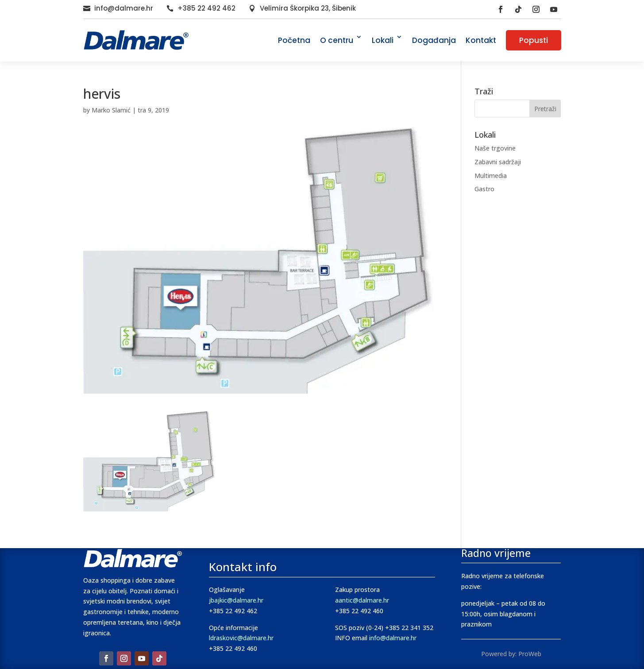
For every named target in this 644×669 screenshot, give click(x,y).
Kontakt (481, 40)
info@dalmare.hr (124, 8)
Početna (294, 40)
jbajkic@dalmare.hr (236, 600)
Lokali (383, 40)
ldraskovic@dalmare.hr (241, 638)
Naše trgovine (495, 148)
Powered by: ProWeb (511, 654)
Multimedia (491, 176)
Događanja (434, 40)
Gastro (484, 189)
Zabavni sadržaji (498, 162)
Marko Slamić (111, 110)
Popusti (534, 40)
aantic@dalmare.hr (362, 600)
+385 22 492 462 (206, 8)
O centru (337, 40)
